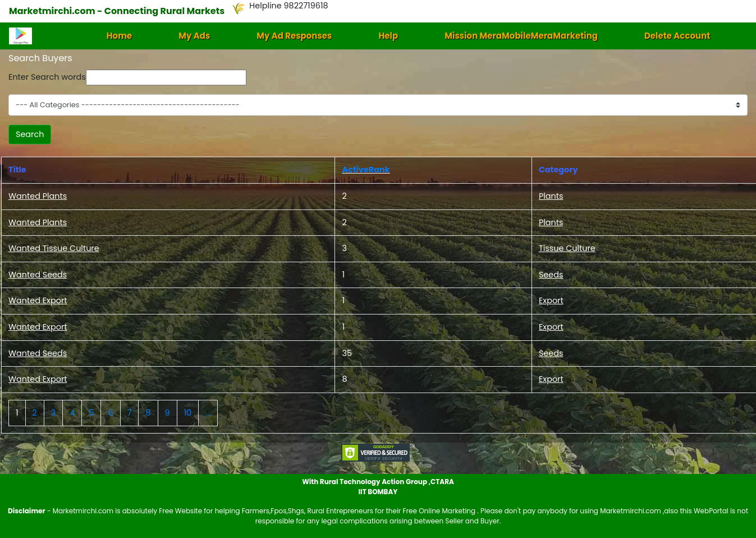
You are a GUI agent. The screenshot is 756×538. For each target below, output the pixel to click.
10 (188, 413)
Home (120, 36)
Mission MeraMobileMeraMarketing (521, 36)
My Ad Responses (294, 36)
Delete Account (677, 36)
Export (551, 300)
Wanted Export (38, 300)
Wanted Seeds (38, 275)
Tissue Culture (567, 248)
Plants (551, 196)
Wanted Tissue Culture (54, 248)
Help (388, 36)
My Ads (194, 36)
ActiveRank (366, 170)
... (208, 413)
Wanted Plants (38, 196)
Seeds (551, 275)
